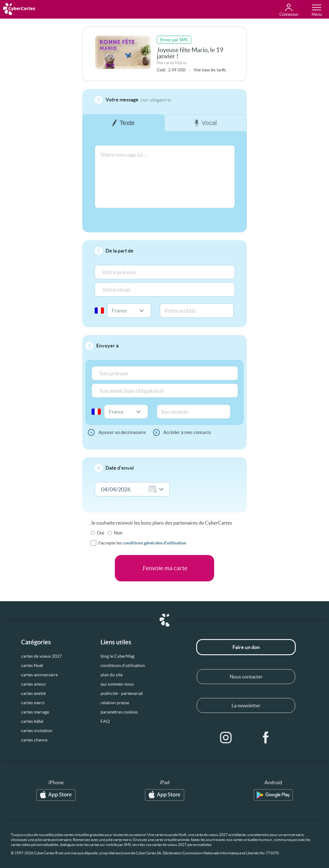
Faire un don (246, 647)
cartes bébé (32, 721)
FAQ (105, 721)
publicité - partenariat (122, 693)
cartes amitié (33, 693)
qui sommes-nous (117, 684)
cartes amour (34, 684)
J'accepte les (142, 543)
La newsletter (246, 705)
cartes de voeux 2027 (41, 656)
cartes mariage (35, 712)
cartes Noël (32, 665)
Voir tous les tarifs (210, 70)
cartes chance (34, 740)
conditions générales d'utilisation (154, 543)
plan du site (112, 675)
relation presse (115, 703)
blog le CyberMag (117, 656)
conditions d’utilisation (123, 665)
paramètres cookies (119, 712)
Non (118, 533)
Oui (101, 533)
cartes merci (33, 703)
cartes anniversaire (39, 675)
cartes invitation (37, 731)
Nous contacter (246, 677)
